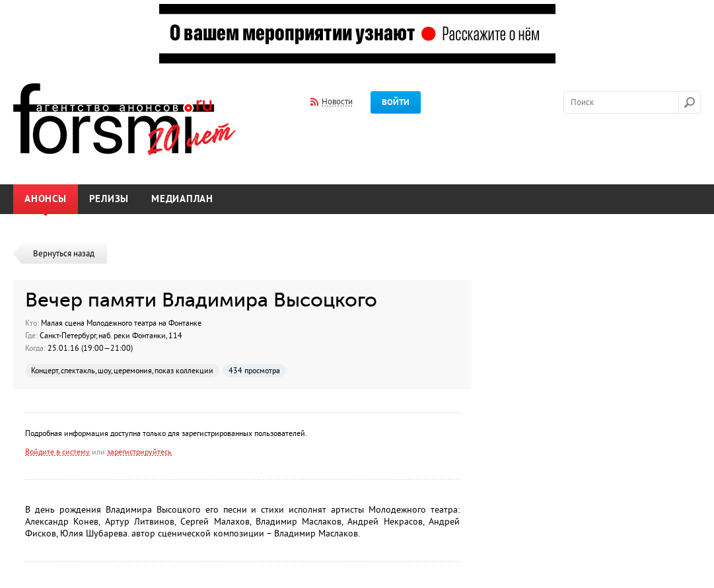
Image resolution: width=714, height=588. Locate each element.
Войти (396, 102)
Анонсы (46, 199)
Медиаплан (182, 199)
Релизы (109, 199)
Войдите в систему (57, 452)
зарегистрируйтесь (139, 452)
